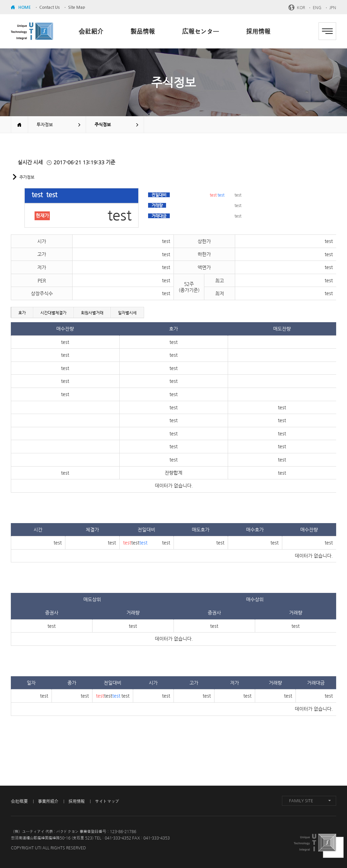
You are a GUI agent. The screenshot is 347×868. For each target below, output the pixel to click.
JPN (333, 7)
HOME (25, 7)
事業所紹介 (48, 801)
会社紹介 (91, 31)
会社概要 (19, 801)
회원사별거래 (92, 313)
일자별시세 (127, 313)
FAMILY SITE (301, 801)
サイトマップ (107, 801)
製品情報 (143, 31)
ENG (317, 7)
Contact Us (49, 7)
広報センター (200, 31)
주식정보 (103, 125)
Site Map (77, 7)
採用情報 (258, 31)
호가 (22, 313)
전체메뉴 (327, 31)
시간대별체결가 (53, 313)
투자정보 (45, 125)
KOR (301, 7)
